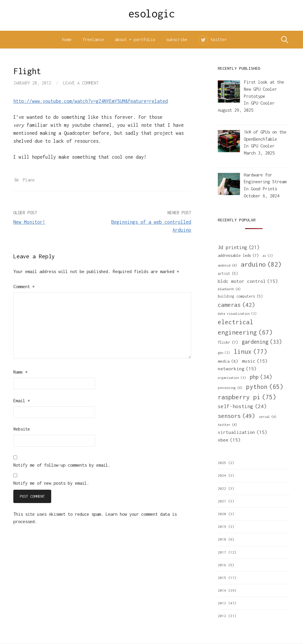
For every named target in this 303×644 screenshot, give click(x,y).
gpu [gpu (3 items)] (224, 353)
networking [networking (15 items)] (237, 369)
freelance (93, 39)
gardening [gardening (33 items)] (262, 342)
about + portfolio (135, 39)
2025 (222, 463)
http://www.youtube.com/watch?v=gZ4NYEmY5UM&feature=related (91, 101)
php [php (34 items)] (261, 377)
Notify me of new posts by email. (51, 483)
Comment (24, 287)
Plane (29, 180)
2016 (222, 565)
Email (22, 401)
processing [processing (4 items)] (230, 388)
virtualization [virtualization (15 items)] (242, 432)
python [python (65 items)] (265, 387)
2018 (222, 539)
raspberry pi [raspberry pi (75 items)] (247, 397)
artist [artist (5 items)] (228, 274)
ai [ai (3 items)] (268, 256)
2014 (222, 590)
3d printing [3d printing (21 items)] (238, 247)
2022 (222, 488)
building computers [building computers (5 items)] (240, 296)
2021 (222, 501)
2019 (222, 527)
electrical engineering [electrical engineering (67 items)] (245, 328)
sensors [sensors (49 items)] (236, 416)
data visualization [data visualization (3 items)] (237, 314)
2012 (222, 616)
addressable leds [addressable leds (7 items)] (238, 255)
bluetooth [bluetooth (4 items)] (229, 289)
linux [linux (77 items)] (250, 352)
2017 (222, 552)
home (67, 39)
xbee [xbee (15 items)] (229, 440)
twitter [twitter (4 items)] (227, 425)
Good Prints (264, 189)
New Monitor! (29, 222)
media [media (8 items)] (228, 361)
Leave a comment (81, 83)
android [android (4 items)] (227, 265)
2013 (222, 603)
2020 (222, 514)
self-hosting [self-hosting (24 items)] (242, 407)
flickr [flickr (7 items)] (228, 342)
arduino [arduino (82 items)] (261, 264)
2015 (222, 578)
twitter (219, 39)
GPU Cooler (263, 103)
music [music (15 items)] (255, 361)
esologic (152, 14)
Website (22, 429)
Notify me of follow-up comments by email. (62, 465)
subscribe (177, 39)
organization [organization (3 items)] (232, 378)
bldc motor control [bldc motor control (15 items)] (248, 281)
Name (20, 372)
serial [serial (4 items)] (268, 417)
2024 (222, 475)
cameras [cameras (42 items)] (236, 305)
